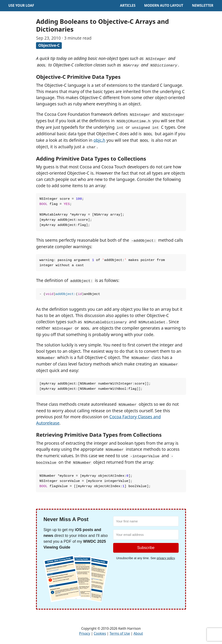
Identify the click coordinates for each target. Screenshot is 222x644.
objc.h (99, 140)
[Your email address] (146, 535)
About (138, 634)
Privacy (85, 634)
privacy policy (166, 558)
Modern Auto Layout (164, 6)
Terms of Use (120, 634)
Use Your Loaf (21, 6)
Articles (128, 6)
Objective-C (49, 45)
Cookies (100, 634)
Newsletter (202, 6)
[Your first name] (146, 521)
